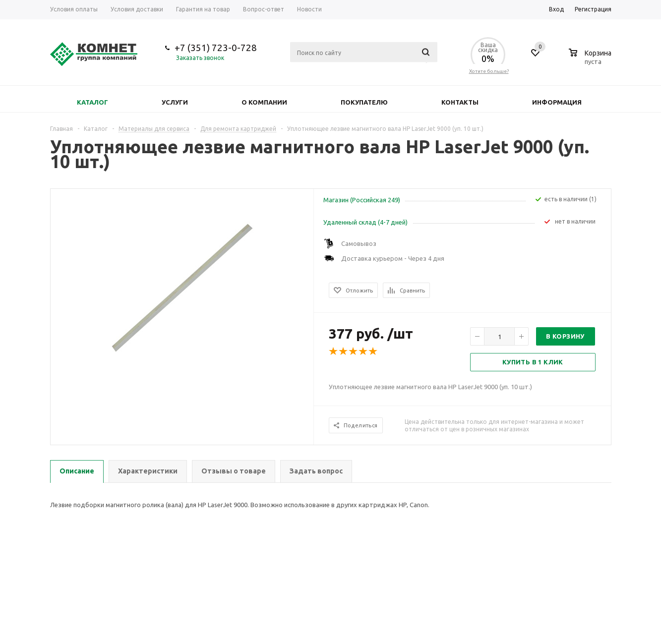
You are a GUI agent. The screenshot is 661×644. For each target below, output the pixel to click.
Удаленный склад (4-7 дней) (365, 222)
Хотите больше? (489, 71)
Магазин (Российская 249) (362, 200)
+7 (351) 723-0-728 (216, 48)
